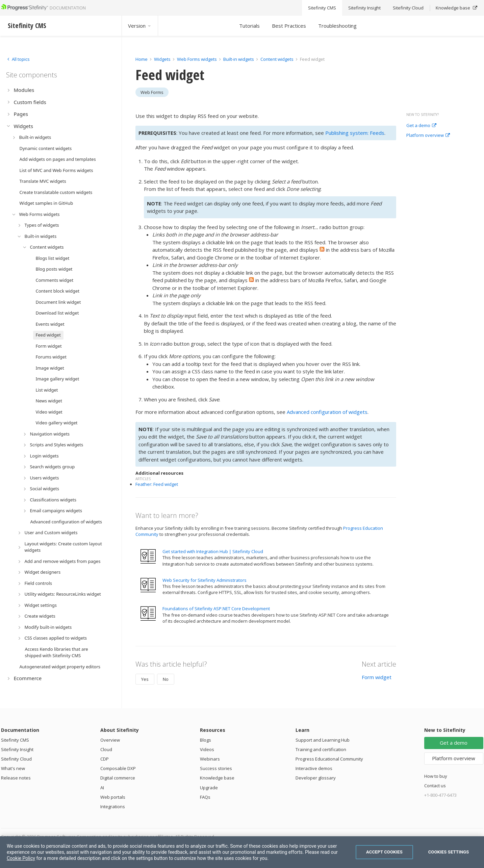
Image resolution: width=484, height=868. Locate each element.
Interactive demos (314, 768)
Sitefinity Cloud (16, 759)
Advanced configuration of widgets (327, 412)
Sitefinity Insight (17, 749)
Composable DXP (118, 768)
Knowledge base (217, 778)
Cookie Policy (21, 858)
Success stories (216, 768)
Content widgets (277, 59)
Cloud (106, 749)
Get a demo (421, 126)
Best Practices (289, 26)
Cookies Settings (449, 852)
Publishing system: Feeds (355, 133)
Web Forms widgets (197, 59)
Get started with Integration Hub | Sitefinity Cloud (213, 551)
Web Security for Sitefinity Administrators (205, 580)
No (166, 679)
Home (142, 59)
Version (140, 26)
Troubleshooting (337, 26)
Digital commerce (118, 778)
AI (102, 788)
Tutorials (249, 26)
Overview (110, 740)
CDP (105, 759)
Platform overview (428, 135)
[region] (242, 852)
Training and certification (321, 749)
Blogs (206, 740)
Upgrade (209, 788)
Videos (207, 749)
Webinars (210, 759)
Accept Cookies (384, 852)
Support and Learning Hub (323, 740)
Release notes (16, 778)
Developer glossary (316, 778)
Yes (145, 679)
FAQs (205, 797)
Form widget (377, 677)
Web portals (113, 797)
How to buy (436, 776)
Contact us (435, 786)
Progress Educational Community (329, 759)
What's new (13, 768)
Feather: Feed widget (157, 484)
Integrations (113, 807)
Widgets (162, 59)
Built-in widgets (239, 59)
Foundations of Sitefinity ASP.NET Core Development (216, 609)
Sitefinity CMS (15, 740)
